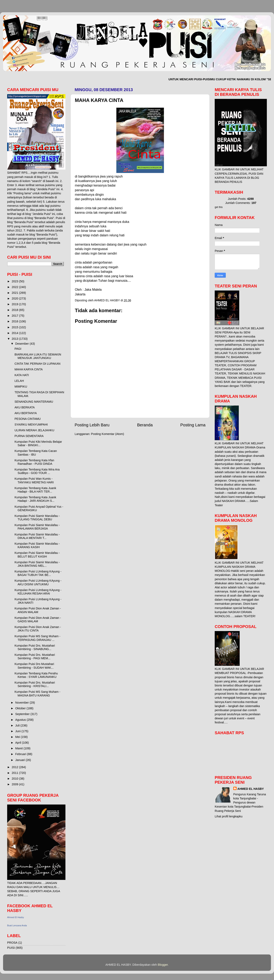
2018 (15, 310)
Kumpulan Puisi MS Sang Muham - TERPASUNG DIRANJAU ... (37, 638)
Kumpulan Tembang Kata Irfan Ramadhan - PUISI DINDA (34, 462)
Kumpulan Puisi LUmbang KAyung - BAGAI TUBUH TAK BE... (38, 573)
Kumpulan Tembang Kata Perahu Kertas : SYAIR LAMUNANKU (36, 675)
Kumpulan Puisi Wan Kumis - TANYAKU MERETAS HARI (34, 480)
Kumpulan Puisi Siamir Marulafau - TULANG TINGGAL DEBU (37, 518)
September (23, 714)
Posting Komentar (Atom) (108, 434)
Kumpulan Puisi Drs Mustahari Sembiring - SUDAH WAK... (34, 666)
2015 (15, 327)
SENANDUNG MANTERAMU (34, 402)
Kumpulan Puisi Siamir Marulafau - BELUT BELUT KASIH (37, 555)
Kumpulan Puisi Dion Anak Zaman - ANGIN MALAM (38, 610)
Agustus (21, 720)
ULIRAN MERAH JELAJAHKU (34, 430)
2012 (15, 767)
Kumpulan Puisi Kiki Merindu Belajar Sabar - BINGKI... (38, 443)
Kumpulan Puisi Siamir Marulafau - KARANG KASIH (37, 545)
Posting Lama (193, 425)
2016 (15, 321)
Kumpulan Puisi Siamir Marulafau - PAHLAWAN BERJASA (37, 527)
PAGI (18, 349)
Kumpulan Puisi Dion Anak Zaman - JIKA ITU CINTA (38, 629)
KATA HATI (22, 375)
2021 (15, 293)
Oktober (21, 708)
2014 (15, 333)
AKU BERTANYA (26, 413)
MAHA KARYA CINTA (29, 369)
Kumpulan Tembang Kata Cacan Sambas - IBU (36, 453)
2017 (15, 316)
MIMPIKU (21, 387)
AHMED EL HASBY (251, 789)
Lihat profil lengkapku (229, 816)
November (22, 703)
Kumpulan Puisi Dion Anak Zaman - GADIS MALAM (38, 620)
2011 (15, 773)
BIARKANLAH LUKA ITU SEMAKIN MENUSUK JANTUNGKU (38, 356)
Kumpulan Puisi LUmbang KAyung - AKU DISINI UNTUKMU (38, 582)
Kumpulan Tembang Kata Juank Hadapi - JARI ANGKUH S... (35, 499)
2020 (15, 298)
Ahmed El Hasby (16, 917)
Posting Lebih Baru (92, 425)
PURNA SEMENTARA (29, 436)
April (19, 743)
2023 (15, 281)
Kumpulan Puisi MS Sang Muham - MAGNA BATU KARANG (37, 693)
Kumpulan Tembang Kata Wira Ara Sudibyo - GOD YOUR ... (37, 471)
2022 (15, 287)
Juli (18, 725)
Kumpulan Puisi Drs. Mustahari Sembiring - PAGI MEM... (35, 656)
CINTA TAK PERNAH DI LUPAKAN (37, 364)
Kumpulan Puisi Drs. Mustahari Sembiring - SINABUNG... (35, 647)
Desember (22, 344)
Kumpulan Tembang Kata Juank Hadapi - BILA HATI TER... (35, 490)
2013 (15, 339)
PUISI (11, 948)
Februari (21, 754)
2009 (15, 784)
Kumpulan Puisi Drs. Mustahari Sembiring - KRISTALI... (35, 684)
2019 (15, 304)
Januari (21, 760)
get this (219, 207)
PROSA (12, 943)
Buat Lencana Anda (17, 925)
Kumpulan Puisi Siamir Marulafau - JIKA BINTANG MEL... (37, 564)
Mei (18, 737)
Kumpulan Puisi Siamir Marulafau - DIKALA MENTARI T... (37, 536)
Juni (18, 731)
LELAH (19, 381)
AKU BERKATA (25, 407)
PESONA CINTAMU (28, 419)
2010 (15, 779)
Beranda (145, 425)
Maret (20, 748)
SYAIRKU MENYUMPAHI (31, 425)
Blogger (163, 965)
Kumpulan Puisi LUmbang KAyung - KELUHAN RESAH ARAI (38, 592)
